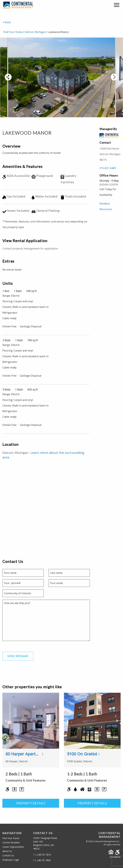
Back (7, 22)
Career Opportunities (13, 847)
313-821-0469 (108, 168)
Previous (20, 79)
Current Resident (11, 842)
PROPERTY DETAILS (31, 803)
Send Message (18, 656)
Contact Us (8, 855)
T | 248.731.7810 (42, 855)
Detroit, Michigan (35, 32)
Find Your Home (13, 32)
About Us (7, 851)
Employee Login (11, 860)
